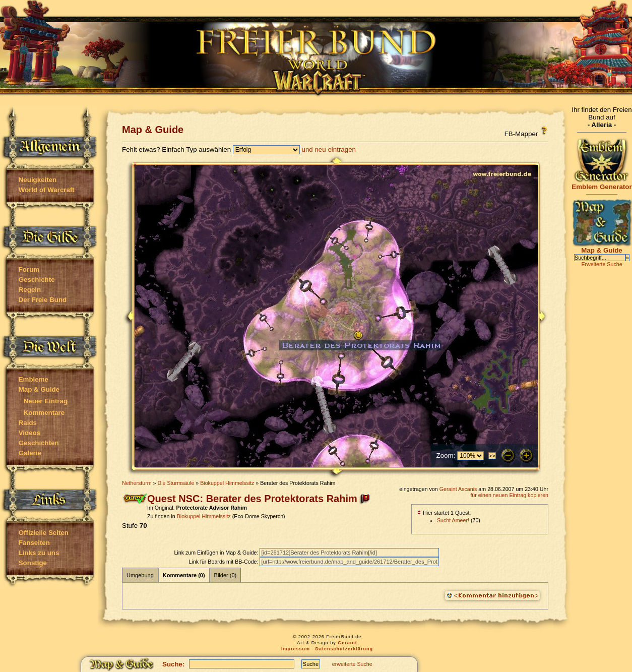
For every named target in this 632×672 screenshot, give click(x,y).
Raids (28, 423)
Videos (29, 433)
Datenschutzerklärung (344, 649)
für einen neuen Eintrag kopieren (509, 495)
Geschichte (37, 280)
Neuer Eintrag (46, 401)
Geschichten (39, 443)
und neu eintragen (329, 149)
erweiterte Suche (352, 664)
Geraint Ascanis (458, 489)
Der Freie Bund (43, 300)
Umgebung (140, 575)
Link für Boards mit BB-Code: (224, 562)
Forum (29, 269)
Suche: (173, 664)
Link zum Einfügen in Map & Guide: (217, 553)
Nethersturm (137, 483)
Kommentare (44, 413)
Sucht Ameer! (453, 520)
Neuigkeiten (38, 180)
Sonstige (33, 563)
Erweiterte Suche (602, 264)
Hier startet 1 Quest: (444, 513)
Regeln (30, 290)
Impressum (296, 649)
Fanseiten (34, 543)
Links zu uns (39, 553)
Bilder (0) (226, 575)
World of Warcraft (47, 190)
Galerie (30, 453)
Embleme (34, 379)
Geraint (347, 643)
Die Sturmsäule (176, 483)
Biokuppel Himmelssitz (227, 483)
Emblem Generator (602, 184)
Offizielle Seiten (44, 533)
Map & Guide (39, 389)
